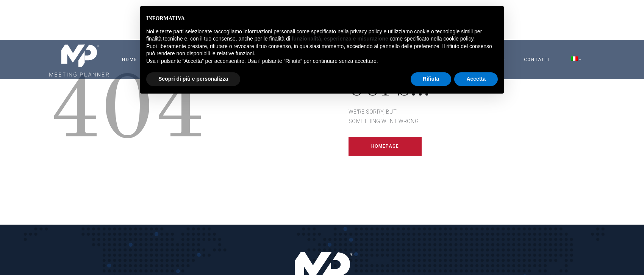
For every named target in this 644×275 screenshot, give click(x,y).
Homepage (385, 146)
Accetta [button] (476, 79)
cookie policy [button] (458, 39)
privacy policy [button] (366, 31)
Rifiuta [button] (431, 79)
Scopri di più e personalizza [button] (193, 79)
